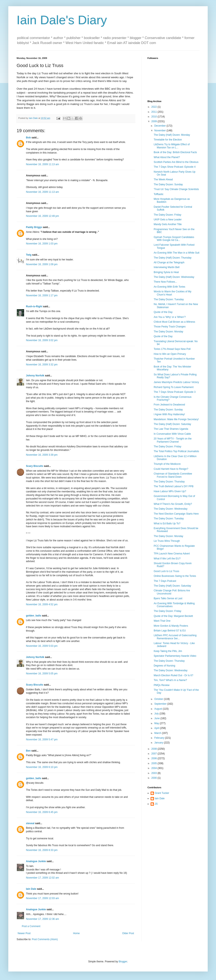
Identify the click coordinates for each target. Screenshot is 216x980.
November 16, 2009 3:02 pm (42, 340)
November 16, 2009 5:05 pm (42, 674)
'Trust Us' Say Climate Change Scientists (176, 189)
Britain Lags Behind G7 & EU (170, 631)
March (158, 733)
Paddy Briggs (34, 227)
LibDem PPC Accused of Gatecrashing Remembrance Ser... (175, 637)
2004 (155, 768)
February (160, 738)
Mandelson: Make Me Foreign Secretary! (176, 419)
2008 (155, 749)
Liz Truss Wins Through (167, 541)
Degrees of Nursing (164, 666)
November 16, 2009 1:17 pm (42, 295)
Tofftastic (159, 194)
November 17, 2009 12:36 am (42, 919)
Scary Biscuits (35, 466)
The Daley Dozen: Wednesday (171, 509)
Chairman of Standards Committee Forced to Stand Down (173, 475)
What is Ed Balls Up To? (167, 524)
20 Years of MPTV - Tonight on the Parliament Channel (173, 440)
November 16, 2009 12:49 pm (42, 216)
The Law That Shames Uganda (171, 429)
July (157, 714)
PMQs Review (162, 685)
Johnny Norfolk (35, 376)
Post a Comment (31, 926)
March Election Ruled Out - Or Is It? (173, 675)
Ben (28, 751)
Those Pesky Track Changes (170, 327)
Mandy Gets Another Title (168, 224)
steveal (30, 823)
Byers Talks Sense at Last (168, 598)
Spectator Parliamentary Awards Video (175, 656)
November (160, 131)
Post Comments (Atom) (45, 939)
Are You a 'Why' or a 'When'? (170, 317)
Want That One (162, 621)
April (157, 728)
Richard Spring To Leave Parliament (174, 387)
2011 (155, 112)
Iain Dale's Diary (62, 20)
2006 (155, 758)
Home (76, 933)
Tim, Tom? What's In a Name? (170, 680)
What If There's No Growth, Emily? (173, 504)
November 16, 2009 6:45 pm (42, 812)
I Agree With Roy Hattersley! (169, 414)
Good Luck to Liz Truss (166, 571)
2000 (155, 778)
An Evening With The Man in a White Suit (177, 253)
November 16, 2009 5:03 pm (42, 646)
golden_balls (34, 616)
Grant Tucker (162, 793)
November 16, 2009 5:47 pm (42, 740)
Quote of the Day (163, 312)
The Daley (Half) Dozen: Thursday (173, 258)
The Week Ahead (163, 179)
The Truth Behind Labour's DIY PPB (174, 486)
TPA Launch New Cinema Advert (172, 554)
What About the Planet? (167, 157)
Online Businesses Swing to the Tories (175, 576)
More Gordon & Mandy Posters (171, 626)
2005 (155, 763)
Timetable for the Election (168, 140)
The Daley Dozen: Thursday (169, 482)
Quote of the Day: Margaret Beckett (173, 616)
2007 (155, 754)
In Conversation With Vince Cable (172, 434)
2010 (155, 117)
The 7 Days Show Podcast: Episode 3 (175, 392)
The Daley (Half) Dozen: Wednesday (174, 277)
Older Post (128, 933)
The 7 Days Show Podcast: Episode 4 (175, 167)
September (161, 704)
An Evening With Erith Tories (169, 287)
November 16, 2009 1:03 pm (42, 244)
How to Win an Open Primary (170, 354)
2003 (155, 773)
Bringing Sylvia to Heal (166, 272)
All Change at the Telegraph (169, 262)
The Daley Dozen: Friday (168, 215)
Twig (29, 255)
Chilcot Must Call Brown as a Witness (174, 322)
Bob (28, 138)
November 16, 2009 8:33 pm (42, 850)
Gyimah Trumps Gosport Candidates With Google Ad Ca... (174, 239)
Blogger (123, 962)
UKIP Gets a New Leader (168, 220)
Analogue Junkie (36, 861)
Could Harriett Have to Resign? (171, 469)
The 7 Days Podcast (165, 581)
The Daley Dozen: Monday (168, 332)
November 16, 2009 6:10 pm (42, 767)
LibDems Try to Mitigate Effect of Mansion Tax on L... (172, 146)
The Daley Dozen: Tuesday (169, 299)
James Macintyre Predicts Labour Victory (176, 382)
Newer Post (24, 933)
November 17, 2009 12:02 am (42, 878)
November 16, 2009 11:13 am (42, 164)
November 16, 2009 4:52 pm (42, 604)
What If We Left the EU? (167, 559)
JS (156, 804)
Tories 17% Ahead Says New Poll (172, 349)
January (159, 743)
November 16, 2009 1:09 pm (42, 264)
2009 (155, 121)
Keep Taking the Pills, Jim (168, 651)
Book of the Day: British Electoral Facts (175, 152)
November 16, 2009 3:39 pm (42, 455)
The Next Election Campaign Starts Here (176, 514)
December (160, 126)
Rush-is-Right (34, 306)
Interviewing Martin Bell (167, 267)
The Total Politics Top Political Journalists (176, 451)
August (159, 709)
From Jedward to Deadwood (169, 405)
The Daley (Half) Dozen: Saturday (172, 424)
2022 (155, 107)
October (159, 699)
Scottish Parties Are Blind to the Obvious (176, 162)
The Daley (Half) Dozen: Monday (172, 135)
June (157, 718)
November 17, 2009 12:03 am (42, 898)
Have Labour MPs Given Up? (170, 491)
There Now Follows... (165, 282)
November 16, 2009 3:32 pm (42, 365)
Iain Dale (31, 889)
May (157, 723)
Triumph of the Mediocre (167, 464)
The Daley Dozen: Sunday (168, 184)
